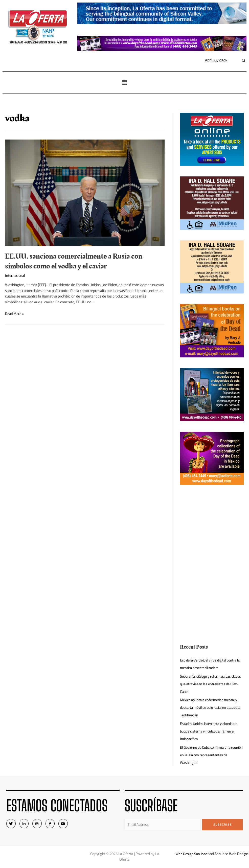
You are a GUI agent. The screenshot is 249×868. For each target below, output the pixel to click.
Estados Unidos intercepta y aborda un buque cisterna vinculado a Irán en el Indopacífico (211, 731)
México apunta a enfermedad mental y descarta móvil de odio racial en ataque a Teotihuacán (211, 707)
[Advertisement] (212, 527)
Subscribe (223, 825)
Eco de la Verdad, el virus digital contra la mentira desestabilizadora (211, 664)
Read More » (15, 314)
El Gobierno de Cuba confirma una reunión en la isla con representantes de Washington (210, 755)
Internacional (16, 275)
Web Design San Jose (197, 854)
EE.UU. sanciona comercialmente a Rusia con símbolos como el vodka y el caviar (74, 261)
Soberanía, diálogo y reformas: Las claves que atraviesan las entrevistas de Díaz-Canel (210, 684)
